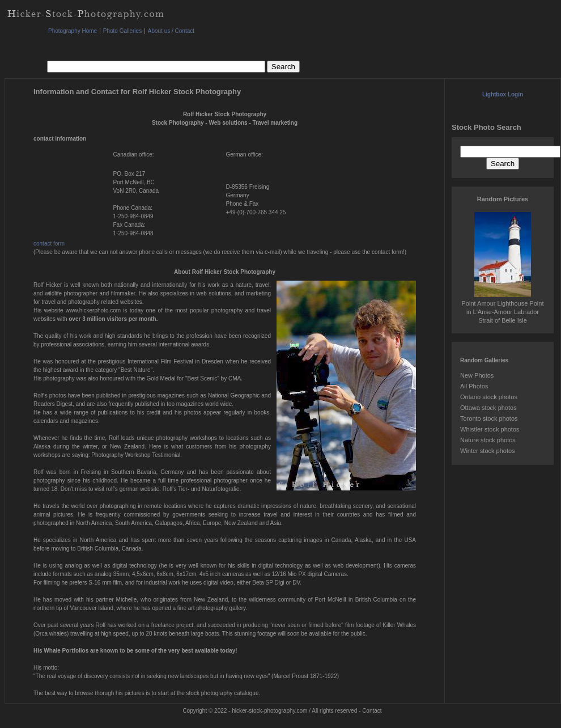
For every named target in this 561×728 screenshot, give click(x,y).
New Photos (477, 375)
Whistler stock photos (490, 429)
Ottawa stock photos (488, 408)
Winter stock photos (488, 451)
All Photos (474, 386)
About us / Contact (171, 31)
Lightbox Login (503, 94)
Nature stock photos (488, 440)
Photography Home (73, 31)
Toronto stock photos (489, 418)
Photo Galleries (122, 31)
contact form (49, 244)
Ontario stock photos (489, 397)
